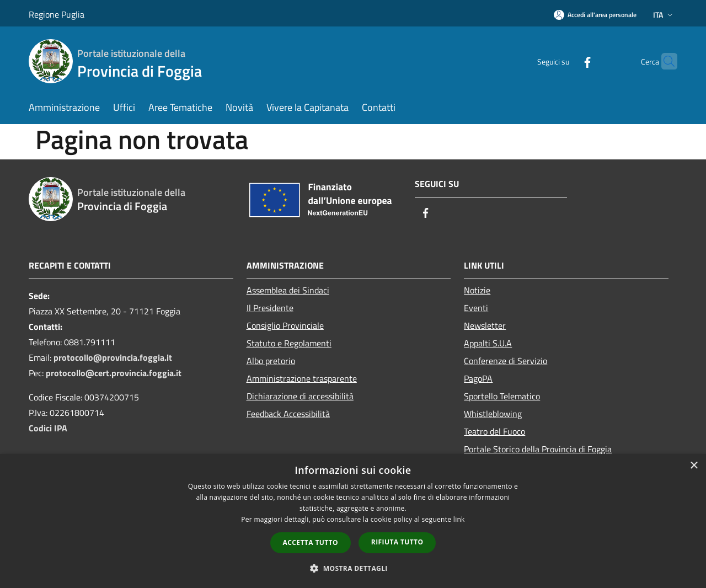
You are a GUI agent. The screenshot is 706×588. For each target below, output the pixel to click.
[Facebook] (566, 61)
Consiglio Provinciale (285, 325)
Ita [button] (664, 15)
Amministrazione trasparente (302, 378)
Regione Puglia (57, 14)
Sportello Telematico (502, 396)
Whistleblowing (493, 414)
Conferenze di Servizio (506, 361)
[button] (353, 568)
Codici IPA (48, 428)
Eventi (476, 308)
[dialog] (353, 521)
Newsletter (485, 325)
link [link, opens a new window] (459, 519)
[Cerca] (664, 61)
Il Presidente (270, 308)
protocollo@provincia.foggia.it (113, 357)
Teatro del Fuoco (494, 431)
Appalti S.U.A (488, 343)
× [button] (694, 466)
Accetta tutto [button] (311, 542)
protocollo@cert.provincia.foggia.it (114, 373)
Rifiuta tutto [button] (397, 542)
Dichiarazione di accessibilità (300, 396)
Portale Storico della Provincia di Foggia (538, 449)
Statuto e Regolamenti (289, 343)
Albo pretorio (271, 361)
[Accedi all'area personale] (595, 15)
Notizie (477, 290)
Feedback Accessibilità (288, 414)
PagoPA (478, 378)
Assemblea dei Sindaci (288, 290)
